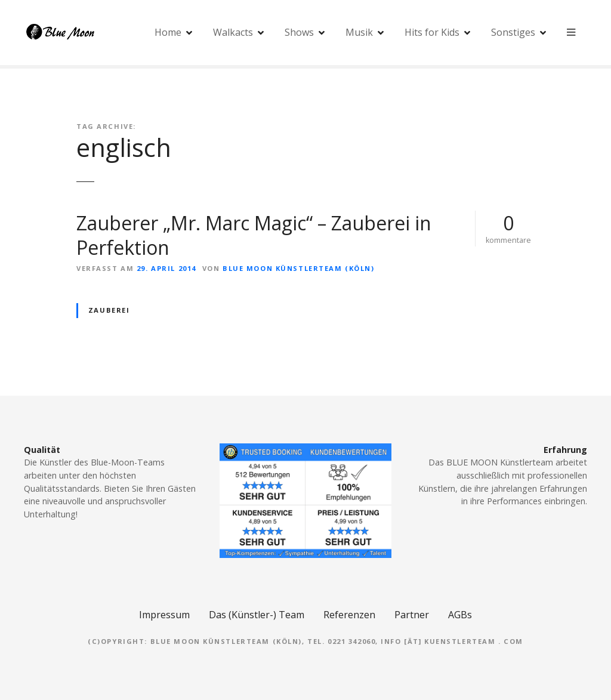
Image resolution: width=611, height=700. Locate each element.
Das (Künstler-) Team (257, 615)
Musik (359, 33)
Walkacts (233, 33)
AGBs (460, 615)
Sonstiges (513, 33)
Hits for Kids (432, 33)
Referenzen (349, 615)
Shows (299, 33)
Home (168, 33)
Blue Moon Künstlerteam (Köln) (298, 268)
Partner (412, 615)
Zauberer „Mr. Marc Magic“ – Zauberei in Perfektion (254, 235)
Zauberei (109, 310)
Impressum (164, 615)
